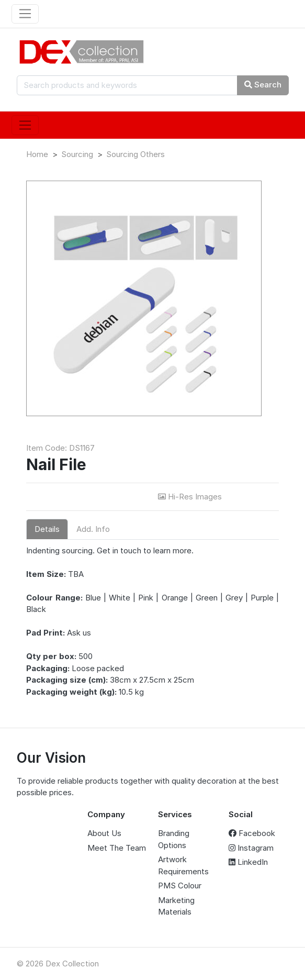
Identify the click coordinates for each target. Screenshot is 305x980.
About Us (104, 833)
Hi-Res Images (191, 497)
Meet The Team (117, 848)
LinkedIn (248, 862)
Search (263, 85)
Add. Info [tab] (93, 529)
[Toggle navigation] (25, 14)
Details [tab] (47, 529)
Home (37, 154)
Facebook (252, 833)
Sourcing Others (135, 154)
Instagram (251, 848)
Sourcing (77, 154)
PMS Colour (180, 886)
